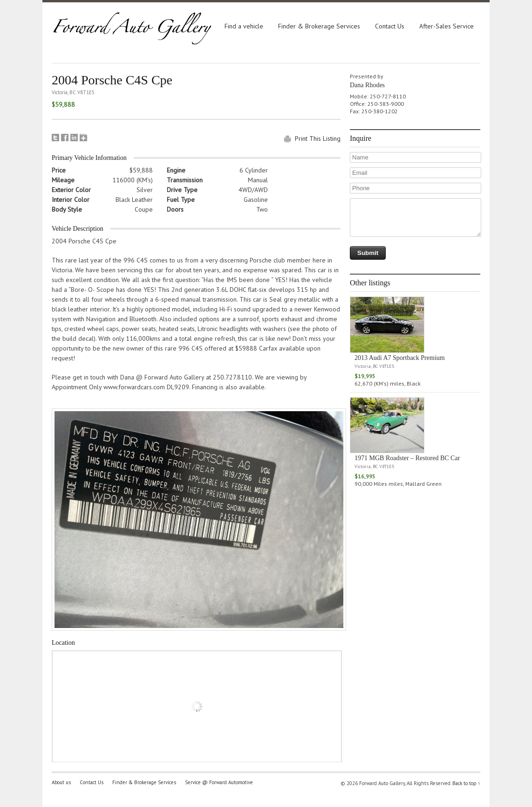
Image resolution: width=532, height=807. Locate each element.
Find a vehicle (244, 26)
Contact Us (390, 26)
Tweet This (55, 138)
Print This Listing (318, 138)
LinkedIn (74, 138)
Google (83, 138)
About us (61, 782)
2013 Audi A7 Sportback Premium (400, 358)
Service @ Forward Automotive (219, 782)
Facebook (65, 138)
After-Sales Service (447, 26)
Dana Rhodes (367, 85)
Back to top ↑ (467, 783)
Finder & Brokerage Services (319, 26)
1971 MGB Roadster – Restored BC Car (407, 458)
